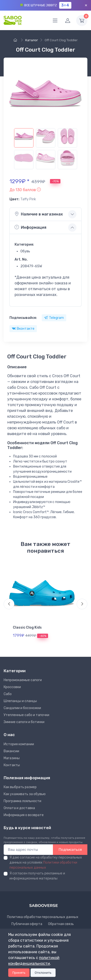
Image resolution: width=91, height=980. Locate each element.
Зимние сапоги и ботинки (24, 722)
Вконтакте (23, 329)
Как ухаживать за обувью (25, 794)
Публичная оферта (27, 924)
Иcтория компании (19, 744)
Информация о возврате (24, 815)
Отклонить (43, 973)
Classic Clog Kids (27, 628)
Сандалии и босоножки (22, 708)
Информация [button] (30, 227)
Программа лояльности (22, 801)
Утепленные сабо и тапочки (26, 715)
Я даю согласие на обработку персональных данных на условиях (46, 863)
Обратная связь (61, 924)
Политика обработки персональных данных (43, 917)
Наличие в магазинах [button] (39, 214)
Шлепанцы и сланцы (20, 701)
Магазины (12, 758)
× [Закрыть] (86, 5)
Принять (19, 973)
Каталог (32, 40)
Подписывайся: (23, 318)
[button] (25, 190)
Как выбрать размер (20, 787)
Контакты (12, 765)
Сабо (8, 694)
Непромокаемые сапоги (23, 680)
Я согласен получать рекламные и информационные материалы (37, 876)
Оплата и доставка (19, 808)
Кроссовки (12, 687)
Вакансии (11, 751)
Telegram (54, 318)
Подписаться (70, 850)
